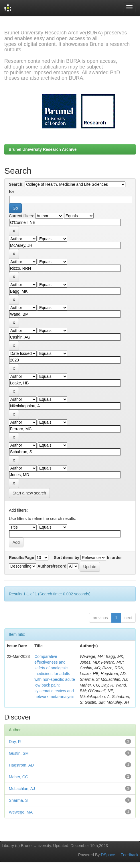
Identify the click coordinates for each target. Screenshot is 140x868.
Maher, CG (19, 777)
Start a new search (29, 493)
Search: (16, 184)
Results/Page (21, 558)
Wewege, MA (21, 812)
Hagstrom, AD (21, 765)
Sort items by (67, 558)
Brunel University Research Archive (43, 149)
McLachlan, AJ (22, 789)
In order (115, 558)
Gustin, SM (19, 753)
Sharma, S (18, 800)
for (12, 191)
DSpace (108, 855)
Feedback (130, 855)
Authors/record (52, 566)
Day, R (15, 742)
